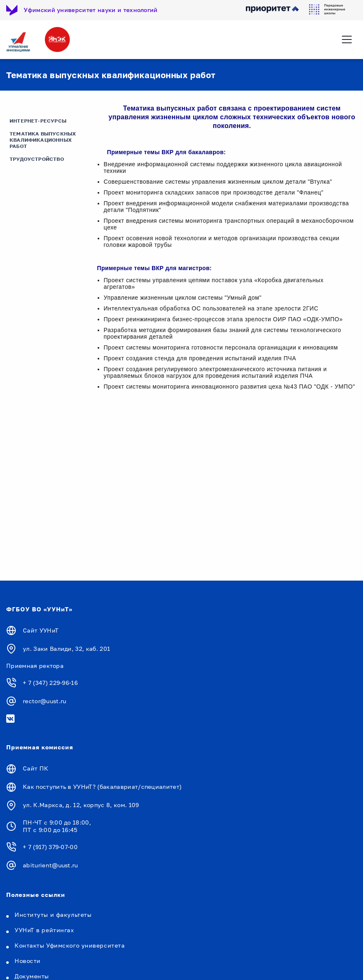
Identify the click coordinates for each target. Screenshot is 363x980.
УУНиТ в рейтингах (44, 930)
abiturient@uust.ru (50, 865)
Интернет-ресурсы (38, 121)
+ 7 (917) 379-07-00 (50, 847)
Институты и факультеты (53, 915)
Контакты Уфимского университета (70, 945)
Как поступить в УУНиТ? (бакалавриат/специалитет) (102, 787)
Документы (32, 976)
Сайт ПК (36, 768)
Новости (28, 961)
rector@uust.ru (44, 701)
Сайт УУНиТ (41, 630)
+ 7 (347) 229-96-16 (50, 683)
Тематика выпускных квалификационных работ (43, 140)
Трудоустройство (37, 159)
